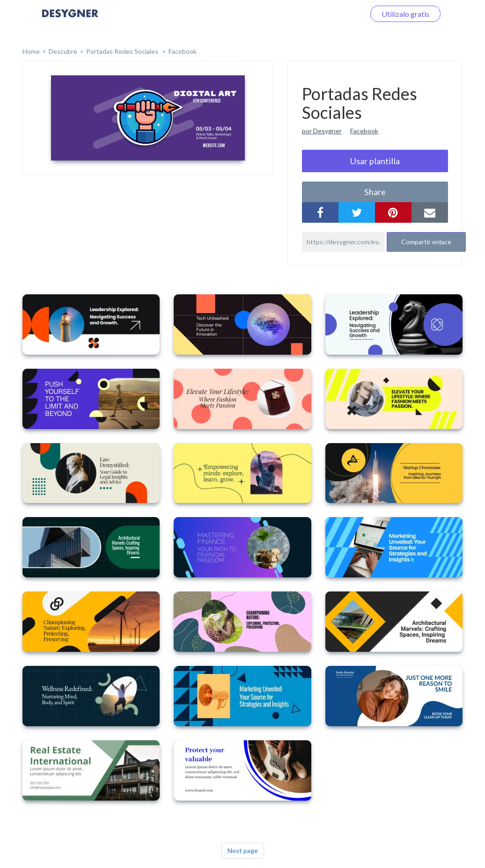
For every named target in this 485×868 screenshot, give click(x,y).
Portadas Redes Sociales (123, 51)
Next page (243, 850)
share (375, 192)
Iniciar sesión (332, 14)
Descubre (63, 51)
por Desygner (322, 131)
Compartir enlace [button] (426, 242)
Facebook (183, 51)
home (31, 51)
